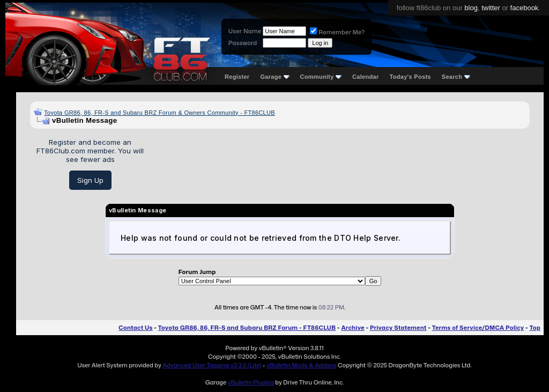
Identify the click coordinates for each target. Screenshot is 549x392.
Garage (274, 77)
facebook (525, 8)
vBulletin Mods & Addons (302, 365)
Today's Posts (410, 77)
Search (456, 77)
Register (237, 77)
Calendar (365, 77)
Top (535, 328)
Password (243, 43)
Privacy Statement (398, 328)
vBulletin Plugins (250, 382)
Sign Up (90, 180)
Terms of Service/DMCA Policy (478, 328)
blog (471, 8)
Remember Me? (337, 32)
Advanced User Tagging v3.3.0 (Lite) (212, 365)
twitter (491, 8)
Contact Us (135, 328)
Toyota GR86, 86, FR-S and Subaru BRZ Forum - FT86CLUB (247, 328)
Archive (353, 328)
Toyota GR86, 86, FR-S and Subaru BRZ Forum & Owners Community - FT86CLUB (159, 113)
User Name (245, 31)
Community (321, 77)
